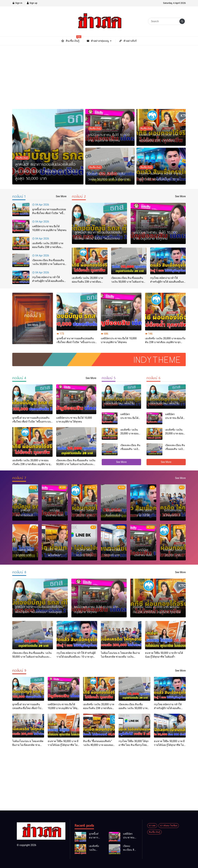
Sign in (17, 3)
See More (33, 325)
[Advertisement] (99, 75)
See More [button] (121, 462)
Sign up (32, 3)
